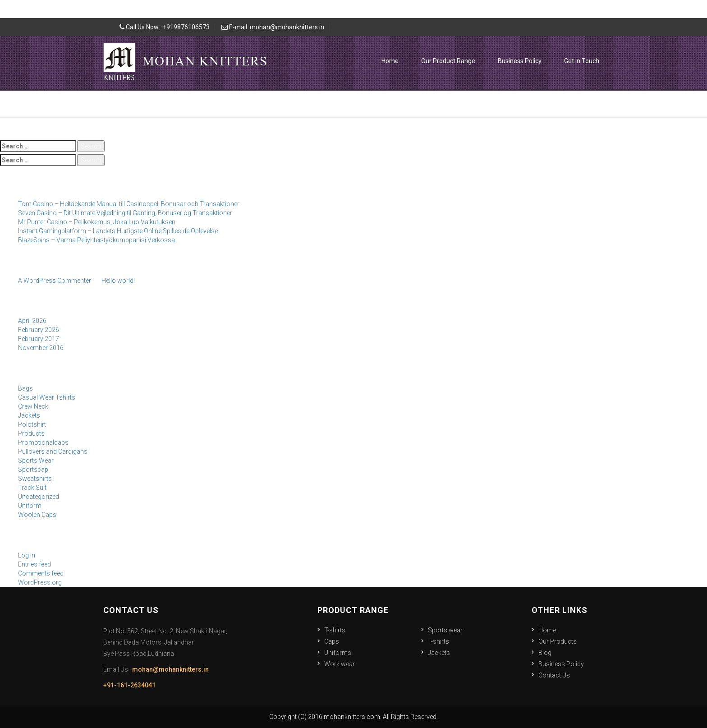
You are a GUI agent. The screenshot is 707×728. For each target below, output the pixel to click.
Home (390, 61)
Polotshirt (32, 424)
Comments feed (41, 573)
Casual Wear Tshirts (47, 397)
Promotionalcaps (43, 442)
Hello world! (118, 281)
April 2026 (32, 321)
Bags (25, 388)
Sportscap (33, 470)
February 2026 (39, 330)
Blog (545, 653)
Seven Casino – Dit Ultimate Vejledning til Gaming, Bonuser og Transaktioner (125, 213)
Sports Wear (36, 461)
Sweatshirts (35, 479)
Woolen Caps (37, 515)
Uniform (30, 506)
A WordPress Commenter (55, 281)
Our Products (558, 641)
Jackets (29, 415)
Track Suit (32, 488)
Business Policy (520, 61)
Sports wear (445, 630)
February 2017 (39, 339)
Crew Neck (33, 406)
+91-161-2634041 (129, 685)
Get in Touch (582, 61)
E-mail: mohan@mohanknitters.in (273, 27)
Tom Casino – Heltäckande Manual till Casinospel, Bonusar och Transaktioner (129, 204)
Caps (332, 641)
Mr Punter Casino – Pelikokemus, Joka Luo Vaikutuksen (97, 222)
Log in (27, 555)
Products (31, 433)
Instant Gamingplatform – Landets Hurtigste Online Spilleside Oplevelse (118, 231)
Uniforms (338, 653)
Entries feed (34, 564)
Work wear (340, 664)
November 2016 (41, 348)
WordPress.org (40, 582)
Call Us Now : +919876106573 (165, 27)
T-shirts (335, 630)
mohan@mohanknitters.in (170, 669)
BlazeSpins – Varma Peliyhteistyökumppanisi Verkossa (96, 240)
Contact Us (554, 675)
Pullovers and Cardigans (53, 452)
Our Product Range (448, 61)
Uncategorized (39, 497)
